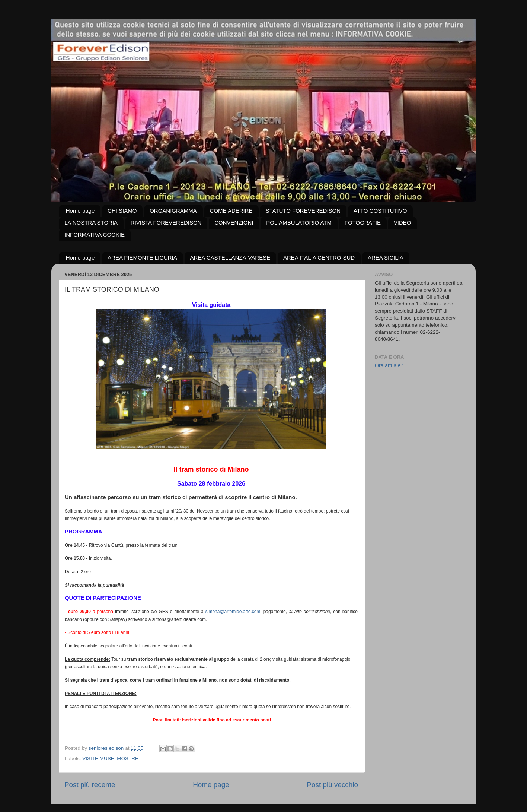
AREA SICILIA (386, 258)
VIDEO (403, 223)
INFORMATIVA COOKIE (95, 234)
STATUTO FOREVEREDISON (303, 211)
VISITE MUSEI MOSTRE (110, 759)
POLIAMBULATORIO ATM (299, 223)
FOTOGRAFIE (363, 223)
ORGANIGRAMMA (173, 211)
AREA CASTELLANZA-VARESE (230, 258)
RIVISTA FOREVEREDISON (166, 223)
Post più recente (90, 785)
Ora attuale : (389, 365)
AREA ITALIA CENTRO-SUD (319, 258)
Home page (80, 211)
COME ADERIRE (231, 211)
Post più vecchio (332, 785)
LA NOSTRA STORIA (91, 223)
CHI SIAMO (122, 211)
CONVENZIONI (234, 223)
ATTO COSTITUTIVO (380, 211)
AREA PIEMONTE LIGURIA (142, 258)
